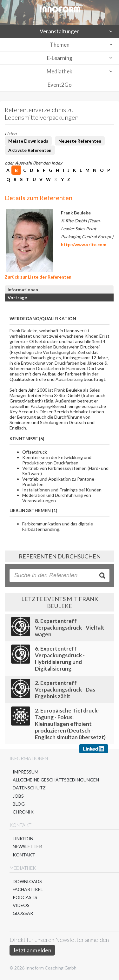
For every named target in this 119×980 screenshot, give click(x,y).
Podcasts (25, 897)
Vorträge (17, 297)
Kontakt (24, 855)
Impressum (26, 772)
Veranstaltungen (60, 31)
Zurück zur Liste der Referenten (38, 277)
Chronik (23, 812)
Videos (21, 905)
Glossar (23, 913)
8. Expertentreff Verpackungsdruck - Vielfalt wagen (70, 628)
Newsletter (27, 846)
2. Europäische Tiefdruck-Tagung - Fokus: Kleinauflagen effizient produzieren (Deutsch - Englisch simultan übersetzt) (70, 724)
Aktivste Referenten (30, 150)
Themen (60, 45)
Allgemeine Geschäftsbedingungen (56, 780)
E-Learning (60, 58)
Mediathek (60, 71)
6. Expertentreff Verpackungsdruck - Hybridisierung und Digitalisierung (60, 659)
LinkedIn (23, 838)
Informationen (23, 290)
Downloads (27, 881)
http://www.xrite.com (84, 244)
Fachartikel (28, 889)
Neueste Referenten (80, 141)
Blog (19, 804)
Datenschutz (29, 788)
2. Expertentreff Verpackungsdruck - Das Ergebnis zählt (65, 689)
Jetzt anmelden (32, 950)
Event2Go (60, 85)
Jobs (18, 796)
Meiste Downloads (28, 141)
